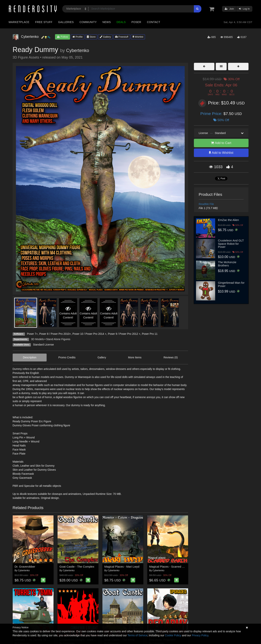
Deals (121, 22)
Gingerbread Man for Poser (231, 284)
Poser (136, 22)
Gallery (105, 37)
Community (88, 22)
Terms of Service (137, 635)
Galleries (66, 22)
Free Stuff (44, 22)
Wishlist (138, 37)
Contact (154, 22)
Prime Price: (212, 114)
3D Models (37, 339)
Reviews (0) (171, 357)
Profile (77, 37)
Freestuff (122, 37)
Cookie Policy (173, 635)
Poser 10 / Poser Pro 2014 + (89, 334)
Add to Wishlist (221, 153)
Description (30, 357)
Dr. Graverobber (25, 567)
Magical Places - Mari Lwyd (122, 567)
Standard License (43, 345)
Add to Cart (221, 143)
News (107, 22)
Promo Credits (67, 357)
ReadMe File (206, 204)
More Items (135, 357)
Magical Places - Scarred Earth (169, 567)
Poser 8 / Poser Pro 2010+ (55, 334)
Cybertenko (78, 50)
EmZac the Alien (228, 220)
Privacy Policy (200, 635)
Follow (63, 37)
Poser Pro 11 (150, 334)
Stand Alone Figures (58, 339)
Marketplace (19, 22)
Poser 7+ (32, 334)
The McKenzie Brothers (227, 264)
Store (91, 37)
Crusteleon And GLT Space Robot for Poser (231, 244)
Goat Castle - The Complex (77, 567)
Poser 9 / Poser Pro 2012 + (124, 334)
